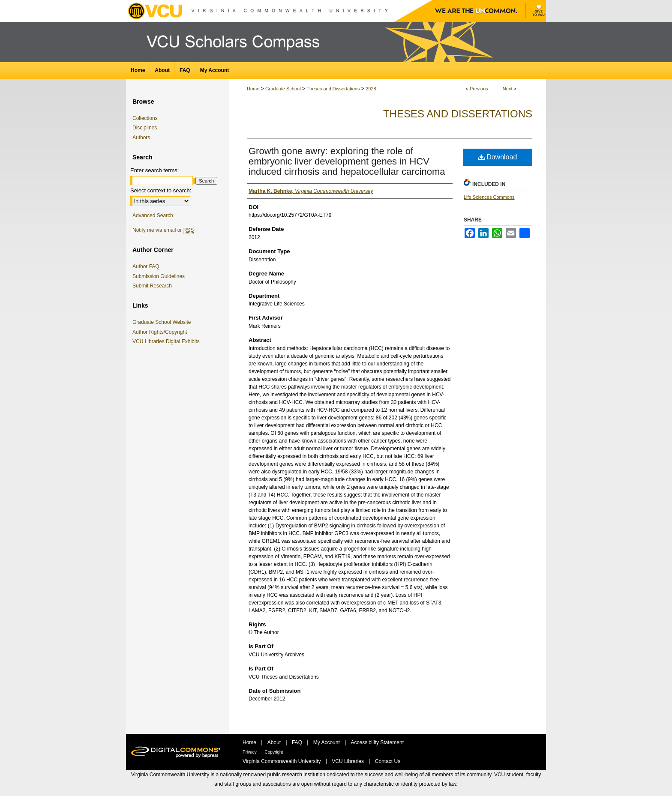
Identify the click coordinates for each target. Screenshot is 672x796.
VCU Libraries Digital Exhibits (168, 341)
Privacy (250, 752)
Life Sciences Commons (489, 197)
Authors (141, 138)
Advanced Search (153, 215)
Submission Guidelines (159, 276)
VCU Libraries (348, 761)
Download (498, 157)
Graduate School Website (163, 322)
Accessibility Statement (377, 742)
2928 (371, 89)
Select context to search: (161, 190)
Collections (145, 118)
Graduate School (283, 89)
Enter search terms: (154, 170)
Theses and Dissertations (333, 89)
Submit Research (152, 286)
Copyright (274, 752)
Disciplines (145, 128)
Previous (479, 89)
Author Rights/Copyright (161, 332)
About (275, 742)
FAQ (298, 742)
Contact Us (388, 761)
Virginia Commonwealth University (282, 761)
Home (253, 89)
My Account (327, 742)
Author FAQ (146, 266)
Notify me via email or (163, 230)
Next (508, 89)
